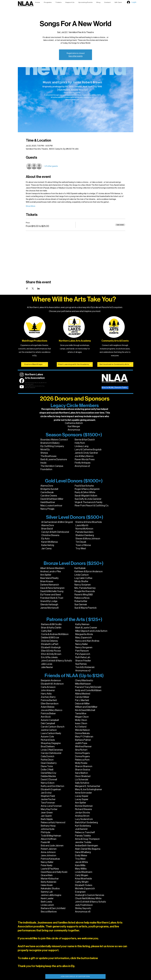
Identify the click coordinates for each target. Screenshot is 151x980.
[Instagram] (22, 374)
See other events (76, 56)
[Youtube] (22, 387)
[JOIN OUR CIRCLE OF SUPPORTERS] (75, 976)
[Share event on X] (33, 288)
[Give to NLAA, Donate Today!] (115, 388)
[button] (59, 2)
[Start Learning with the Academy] (75, 364)
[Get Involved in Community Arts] (115, 364)
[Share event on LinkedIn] (39, 288)
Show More (31, 206)
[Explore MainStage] (35, 364)
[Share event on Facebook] (27, 288)
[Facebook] (22, 381)
